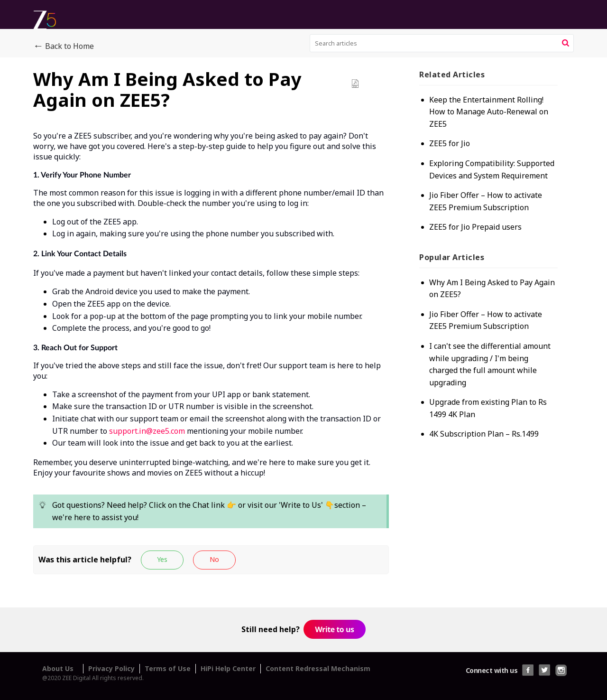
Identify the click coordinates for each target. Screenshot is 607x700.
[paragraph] (211, 338)
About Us (58, 668)
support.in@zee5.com (147, 431)
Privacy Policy (111, 668)
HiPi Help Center (228, 668)
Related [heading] (452, 75)
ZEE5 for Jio (450, 143)
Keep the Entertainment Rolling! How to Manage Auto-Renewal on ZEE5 (489, 112)
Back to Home (64, 47)
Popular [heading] (452, 257)
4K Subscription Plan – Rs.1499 (484, 434)
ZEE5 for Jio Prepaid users (475, 227)
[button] (566, 43)
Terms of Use (168, 668)
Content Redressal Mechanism (318, 668)
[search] (442, 43)
